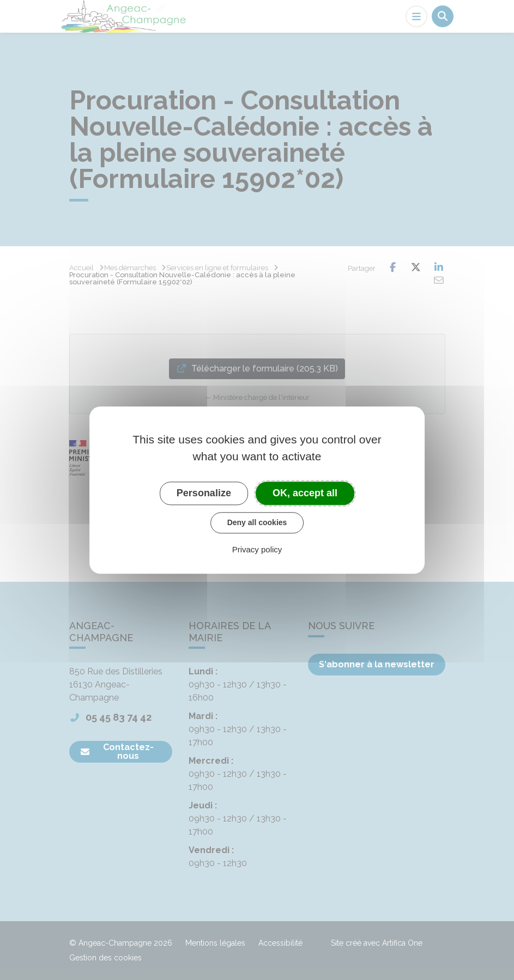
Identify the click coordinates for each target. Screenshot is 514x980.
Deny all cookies (257, 522)
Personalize (204, 493)
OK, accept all (305, 493)
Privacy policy (257, 549)
